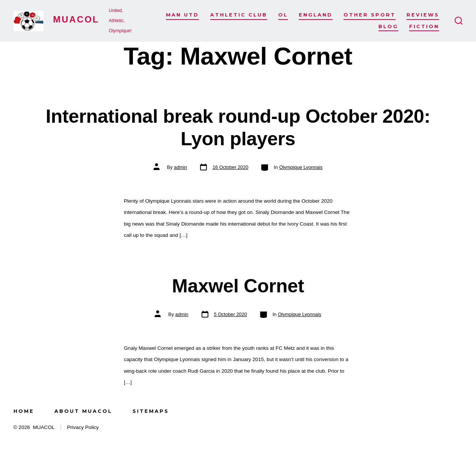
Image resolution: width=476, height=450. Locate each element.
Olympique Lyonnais (301, 167)
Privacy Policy (83, 427)
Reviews (423, 15)
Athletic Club (239, 15)
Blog (388, 26)
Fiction (424, 26)
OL (283, 15)
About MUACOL (83, 411)
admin (180, 167)
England (316, 15)
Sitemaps (151, 411)
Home (24, 411)
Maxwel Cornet (238, 286)
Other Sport (370, 15)
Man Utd (182, 15)
